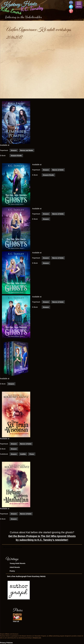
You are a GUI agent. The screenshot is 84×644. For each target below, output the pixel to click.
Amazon (14, 150)
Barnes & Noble (58, 170)
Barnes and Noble (27, 150)
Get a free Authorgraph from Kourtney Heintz (26, 576)
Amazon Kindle (16, 156)
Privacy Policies (6, 643)
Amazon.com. (37, 638)
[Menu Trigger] (79, 5)
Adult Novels (15, 567)
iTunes (32, 454)
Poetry (12, 571)
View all (16, 621)
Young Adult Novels (17, 563)
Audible (23, 454)
